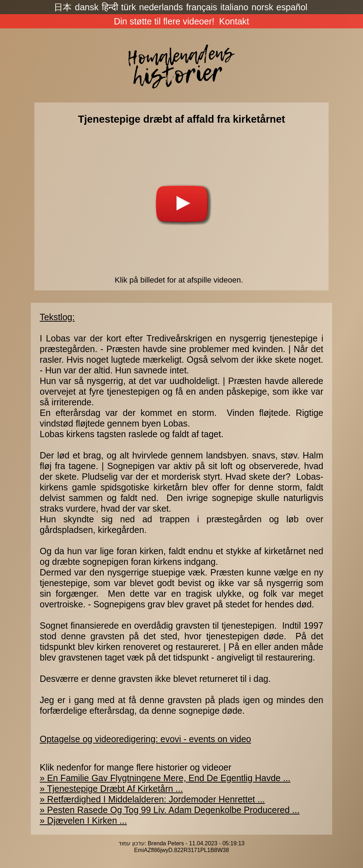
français (202, 7)
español (292, 7)
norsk (263, 7)
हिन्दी (110, 7)
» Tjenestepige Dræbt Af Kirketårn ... (111, 789)
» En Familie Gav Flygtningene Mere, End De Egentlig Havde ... (165, 778)
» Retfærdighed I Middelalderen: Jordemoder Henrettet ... (152, 799)
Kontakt (234, 21)
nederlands (161, 7)
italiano (234, 7)
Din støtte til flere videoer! (164, 21)
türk (129, 7)
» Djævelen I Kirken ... (83, 820)
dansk (87, 7)
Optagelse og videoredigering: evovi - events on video (145, 739)
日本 (63, 7)
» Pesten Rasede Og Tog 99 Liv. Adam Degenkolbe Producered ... (170, 810)
